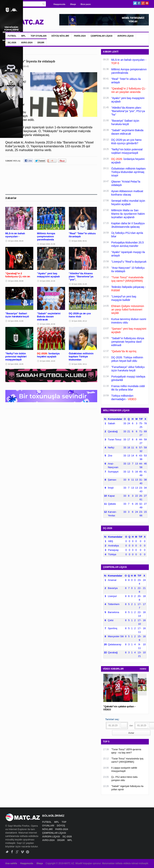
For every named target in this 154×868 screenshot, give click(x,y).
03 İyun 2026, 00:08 (16, 281)
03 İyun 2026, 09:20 (16, 241)
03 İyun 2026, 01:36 (48, 244)
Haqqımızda (59, 4)
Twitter (135, 3)
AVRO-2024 (27, 43)
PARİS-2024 (80, 36)
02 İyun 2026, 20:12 (79, 321)
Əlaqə (73, 4)
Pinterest (147, 3)
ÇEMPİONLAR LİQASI (102, 36)
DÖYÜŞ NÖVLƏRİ (60, 36)
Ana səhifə (11, 863)
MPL (23, 36)
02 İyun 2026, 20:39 (48, 324)
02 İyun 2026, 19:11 (79, 364)
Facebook (139, 3)
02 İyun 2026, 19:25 (16, 364)
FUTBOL (12, 36)
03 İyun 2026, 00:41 (79, 241)
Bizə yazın (86, 4)
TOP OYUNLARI (39, 36)
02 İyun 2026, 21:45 (79, 284)
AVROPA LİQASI (125, 36)
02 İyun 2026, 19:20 (48, 361)
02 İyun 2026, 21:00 (16, 321)
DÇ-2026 (12, 43)
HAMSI (143, 669)
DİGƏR (41, 43)
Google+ (143, 3)
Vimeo (22, 852)
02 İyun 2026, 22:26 (48, 281)
